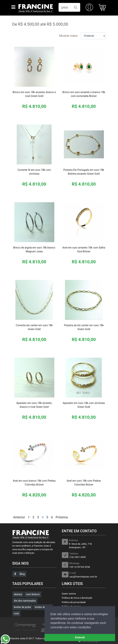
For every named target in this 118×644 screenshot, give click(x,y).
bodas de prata (22, 607)
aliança (18, 594)
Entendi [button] (80, 637)
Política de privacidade (74, 602)
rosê (16, 613)
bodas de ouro (43, 607)
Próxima (62, 517)
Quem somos (69, 594)
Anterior (19, 517)
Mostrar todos (68, 36)
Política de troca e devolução (77, 598)
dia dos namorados (25, 601)
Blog (22, 574)
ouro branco (33, 594)
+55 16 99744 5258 (88, 565)
